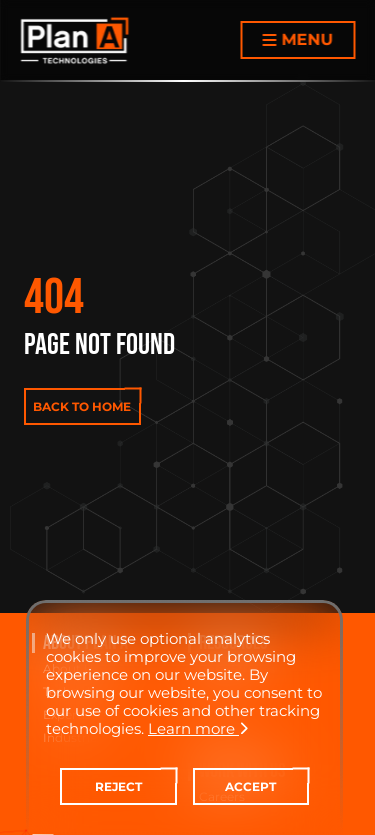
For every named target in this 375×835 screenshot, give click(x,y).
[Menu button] (297, 40)
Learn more (198, 728)
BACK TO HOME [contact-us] (82, 406)
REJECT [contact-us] (118, 786)
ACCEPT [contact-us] (250, 786)
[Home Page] (74, 40)
